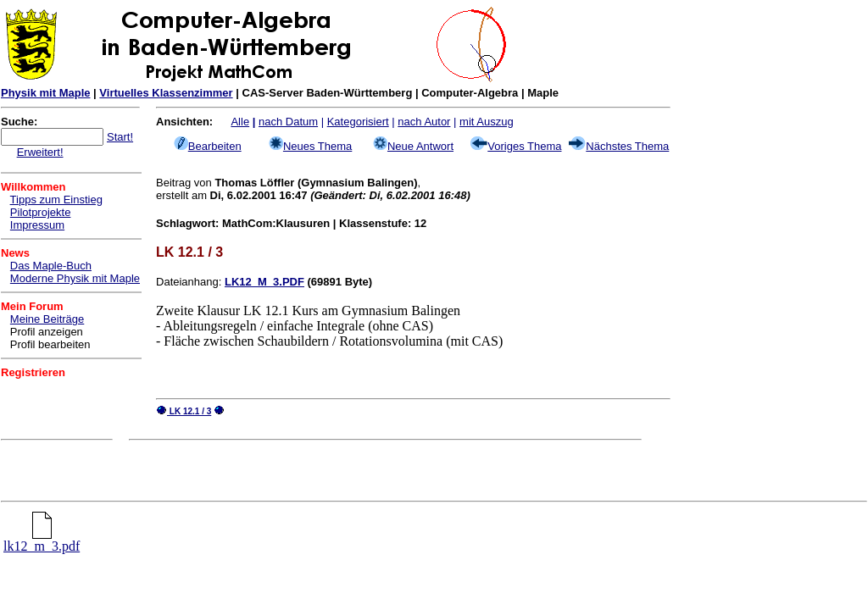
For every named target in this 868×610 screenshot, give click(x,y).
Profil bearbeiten (50, 344)
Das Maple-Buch (51, 266)
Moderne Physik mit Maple (75, 278)
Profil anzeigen (47, 332)
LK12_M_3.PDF (264, 282)
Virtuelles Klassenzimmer (166, 93)
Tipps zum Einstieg (56, 200)
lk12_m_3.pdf (42, 540)
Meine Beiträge (47, 319)
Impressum (37, 225)
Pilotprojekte (41, 212)
